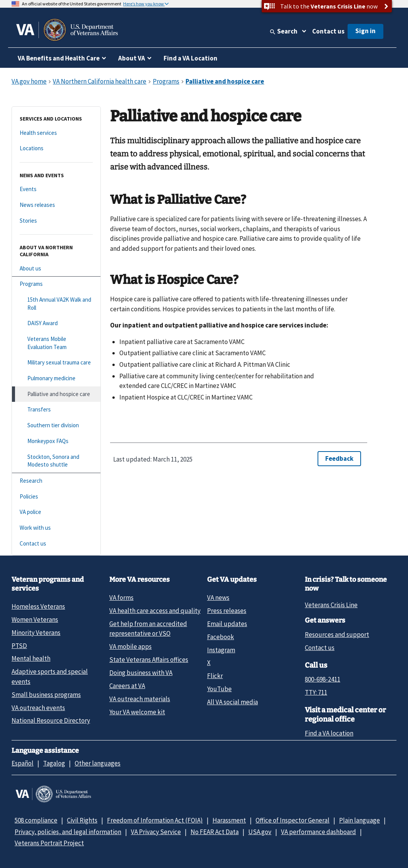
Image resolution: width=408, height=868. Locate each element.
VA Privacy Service (156, 832)
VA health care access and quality (155, 611)
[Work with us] (56, 528)
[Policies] (56, 497)
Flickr (215, 676)
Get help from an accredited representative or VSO (148, 629)
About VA (132, 58)
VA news (218, 598)
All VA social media (232, 702)
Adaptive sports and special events (50, 676)
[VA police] (56, 512)
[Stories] (56, 221)
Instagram (221, 650)
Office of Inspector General (293, 820)
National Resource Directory (51, 720)
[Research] (56, 481)
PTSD (19, 646)
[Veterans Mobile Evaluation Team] (56, 343)
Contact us (328, 31)
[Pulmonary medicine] (56, 379)
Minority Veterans (36, 633)
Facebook (221, 637)
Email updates (227, 624)
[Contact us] (56, 544)
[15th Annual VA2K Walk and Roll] (56, 304)
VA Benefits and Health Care (59, 58)
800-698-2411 (323, 679)
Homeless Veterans (38, 606)
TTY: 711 (316, 692)
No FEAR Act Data (215, 832)
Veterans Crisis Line (331, 605)
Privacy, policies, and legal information (68, 832)
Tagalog (54, 763)
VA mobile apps (130, 646)
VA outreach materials (140, 699)
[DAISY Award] (56, 323)
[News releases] (56, 205)
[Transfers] (56, 410)
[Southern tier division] (56, 426)
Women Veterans (35, 620)
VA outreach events (38, 708)
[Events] (56, 189)
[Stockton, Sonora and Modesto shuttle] (56, 461)
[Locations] (56, 149)
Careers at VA (127, 686)
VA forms (121, 598)
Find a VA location (329, 733)
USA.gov (260, 832)
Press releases (227, 611)
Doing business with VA (141, 673)
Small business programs (46, 695)
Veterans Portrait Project (49, 843)
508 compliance (36, 820)
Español (23, 763)
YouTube (219, 689)
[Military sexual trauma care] (56, 363)
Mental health (31, 658)
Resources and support (337, 635)
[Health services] (56, 133)
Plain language (360, 820)
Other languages (98, 763)
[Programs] (56, 284)
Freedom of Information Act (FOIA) (155, 820)
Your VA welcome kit (137, 712)
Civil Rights (82, 820)
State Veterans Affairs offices (149, 660)
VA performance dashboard (319, 832)
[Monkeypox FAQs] (56, 441)
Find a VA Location (191, 58)
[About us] (56, 269)
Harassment (229, 820)
